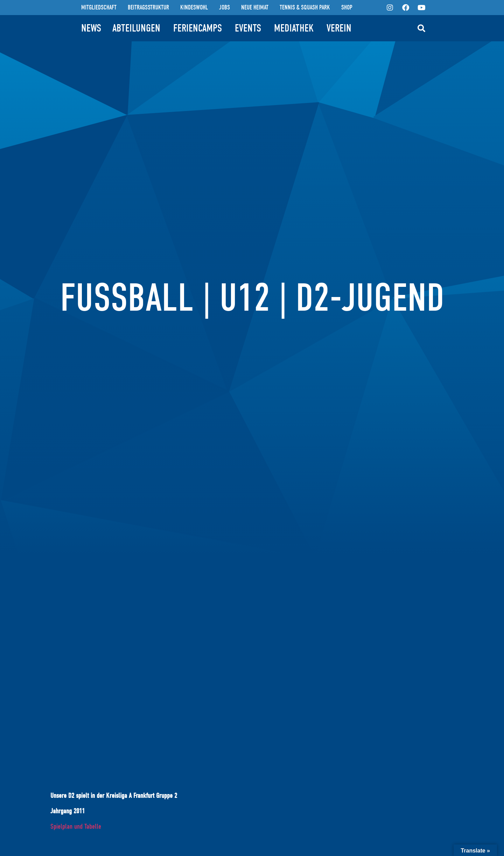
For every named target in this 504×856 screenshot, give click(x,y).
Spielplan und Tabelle (76, 826)
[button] (421, 28)
